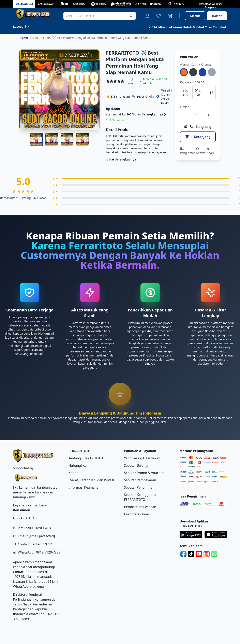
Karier (73, 473)
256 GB (185, 93)
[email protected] (42, 536)
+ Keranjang (198, 137)
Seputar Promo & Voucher (144, 473)
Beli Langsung (198, 127)
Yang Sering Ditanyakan (142, 458)
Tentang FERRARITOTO (86, 458)
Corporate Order (137, 514)
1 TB (210, 93)
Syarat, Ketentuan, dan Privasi (91, 480)
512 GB (198, 93)
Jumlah (185, 107)
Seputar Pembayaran (140, 480)
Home (24, 38)
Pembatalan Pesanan (140, 507)
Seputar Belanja (136, 465)
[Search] (131, 16)
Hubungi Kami (79, 465)
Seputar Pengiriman (139, 487)
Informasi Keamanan (85, 487)
